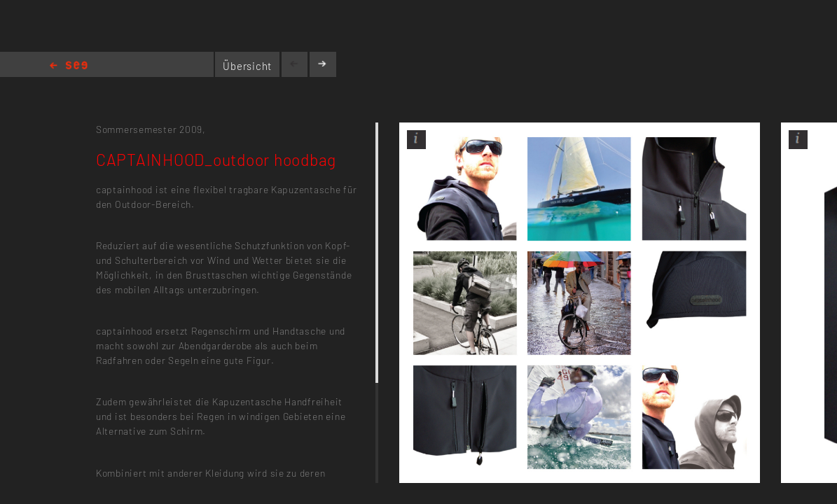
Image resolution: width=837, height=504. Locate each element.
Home (69, 66)
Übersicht (247, 66)
